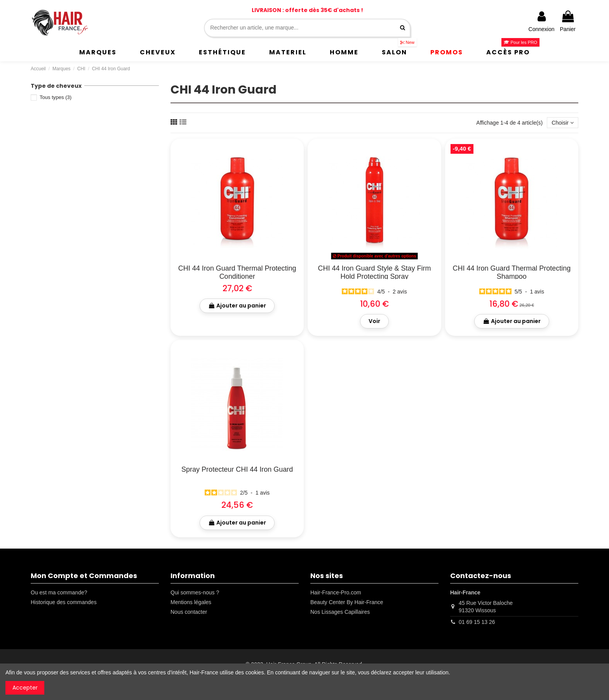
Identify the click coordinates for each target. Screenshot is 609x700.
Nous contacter (189, 612)
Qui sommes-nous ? (195, 592)
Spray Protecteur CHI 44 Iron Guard (237, 469)
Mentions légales (191, 602)
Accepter (25, 688)
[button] (98, 53)
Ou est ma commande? (59, 592)
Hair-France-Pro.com (336, 592)
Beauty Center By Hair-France (347, 602)
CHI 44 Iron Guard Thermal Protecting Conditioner (237, 273)
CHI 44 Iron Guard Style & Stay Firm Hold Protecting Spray (374, 273)
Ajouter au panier (237, 306)
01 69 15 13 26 (477, 622)
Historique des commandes (64, 602)
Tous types (56, 97)
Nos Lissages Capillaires (340, 612)
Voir (374, 321)
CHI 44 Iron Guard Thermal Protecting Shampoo (512, 273)
